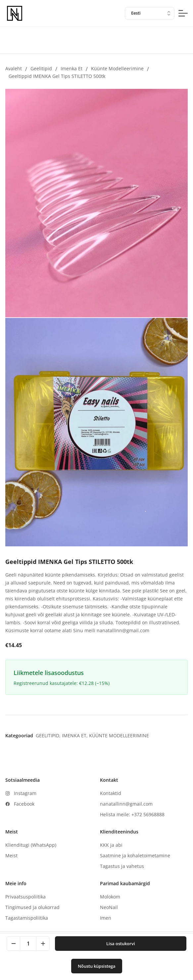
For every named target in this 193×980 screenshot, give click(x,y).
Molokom (110, 897)
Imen (106, 918)
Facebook (24, 804)
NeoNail (109, 907)
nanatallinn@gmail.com (126, 804)
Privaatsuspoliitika (25, 897)
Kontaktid (111, 793)
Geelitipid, (49, 735)
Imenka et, (75, 735)
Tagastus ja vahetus (122, 866)
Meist (11, 856)
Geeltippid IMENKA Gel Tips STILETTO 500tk (57, 76)
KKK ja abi (111, 845)
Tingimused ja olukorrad (32, 907)
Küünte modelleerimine (117, 68)
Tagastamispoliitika (27, 918)
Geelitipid (41, 68)
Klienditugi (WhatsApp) (31, 845)
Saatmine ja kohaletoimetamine (135, 856)
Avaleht (14, 68)
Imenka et (72, 68)
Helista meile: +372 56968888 (132, 814)
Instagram (25, 793)
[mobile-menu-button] (183, 13)
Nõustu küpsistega (97, 966)
